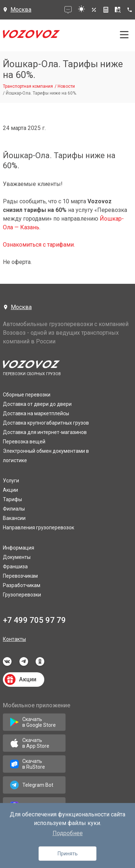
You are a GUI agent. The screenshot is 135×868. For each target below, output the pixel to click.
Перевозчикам (20, 576)
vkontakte (7, 661)
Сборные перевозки (27, 395)
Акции (10, 490)
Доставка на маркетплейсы (36, 413)
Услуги (11, 481)
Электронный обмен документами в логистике (46, 456)
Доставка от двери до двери (37, 404)
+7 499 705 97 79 (34, 620)
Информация (19, 548)
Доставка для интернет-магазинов (45, 432)
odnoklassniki (40, 661)
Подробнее (68, 833)
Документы (17, 557)
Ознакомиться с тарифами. (39, 245)
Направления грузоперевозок (39, 528)
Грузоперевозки (22, 595)
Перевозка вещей (24, 442)
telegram (24, 661)
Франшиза (15, 567)
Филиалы (14, 509)
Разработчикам (22, 585)
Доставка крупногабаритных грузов (46, 423)
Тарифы (12, 499)
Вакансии (14, 518)
